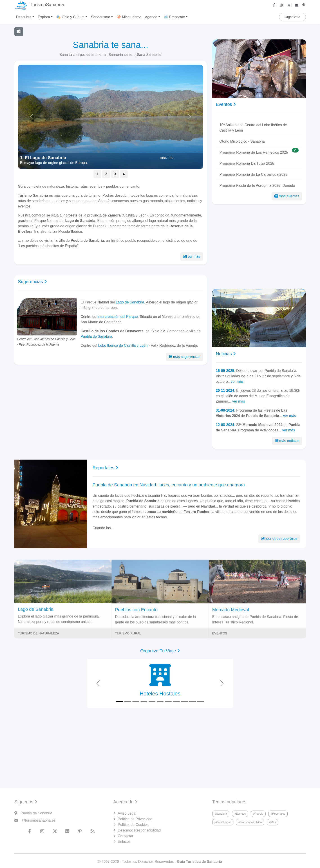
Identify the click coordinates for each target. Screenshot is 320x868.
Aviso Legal (127, 813)
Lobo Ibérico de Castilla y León (123, 345)
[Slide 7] (168, 702)
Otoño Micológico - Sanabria (242, 141)
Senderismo (100, 17)
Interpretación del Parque (118, 317)
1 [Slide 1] (97, 174)
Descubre (24, 17)
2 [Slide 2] (106, 174)
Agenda (151, 17)
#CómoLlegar (223, 822)
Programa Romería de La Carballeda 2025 (253, 174)
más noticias (287, 441)
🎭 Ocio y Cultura (70, 17)
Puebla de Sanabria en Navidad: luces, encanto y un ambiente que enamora (169, 485)
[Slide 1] (120, 702)
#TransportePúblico (250, 822)
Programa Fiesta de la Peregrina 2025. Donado (257, 186)
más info (167, 158)
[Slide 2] (128, 702)
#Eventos (240, 814)
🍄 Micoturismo (129, 17)
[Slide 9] (184, 702)
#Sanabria (221, 814)
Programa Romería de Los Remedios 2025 (254, 152)
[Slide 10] (192, 702)
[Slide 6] (160, 702)
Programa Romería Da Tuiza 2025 (247, 163)
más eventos (287, 196)
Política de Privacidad (135, 819)
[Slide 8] (176, 702)
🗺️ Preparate (174, 17)
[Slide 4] (144, 702)
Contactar (126, 836)
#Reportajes (278, 814)
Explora (44, 17)
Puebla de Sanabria (96, 336)
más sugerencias (185, 357)
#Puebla (258, 814)
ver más (192, 256)
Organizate (292, 17)
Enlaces (124, 842)
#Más (272, 822)
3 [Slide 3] (115, 174)
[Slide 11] (201, 702)
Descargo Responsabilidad (139, 830)
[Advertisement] (111, 407)
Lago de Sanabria (130, 302)
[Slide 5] (152, 702)
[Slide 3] (136, 702)
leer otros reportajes (279, 539)
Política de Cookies (133, 825)
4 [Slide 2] (124, 174)
